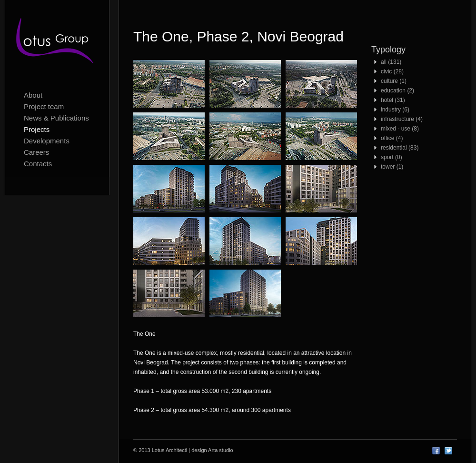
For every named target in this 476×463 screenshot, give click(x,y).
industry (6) (395, 110)
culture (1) (394, 81)
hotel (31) (393, 100)
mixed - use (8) (400, 129)
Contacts (38, 164)
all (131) (391, 62)
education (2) (397, 91)
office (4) (392, 138)
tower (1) (392, 167)
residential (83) (400, 148)
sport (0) (392, 157)
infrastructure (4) (402, 119)
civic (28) (392, 71)
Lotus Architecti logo (57, 43)
